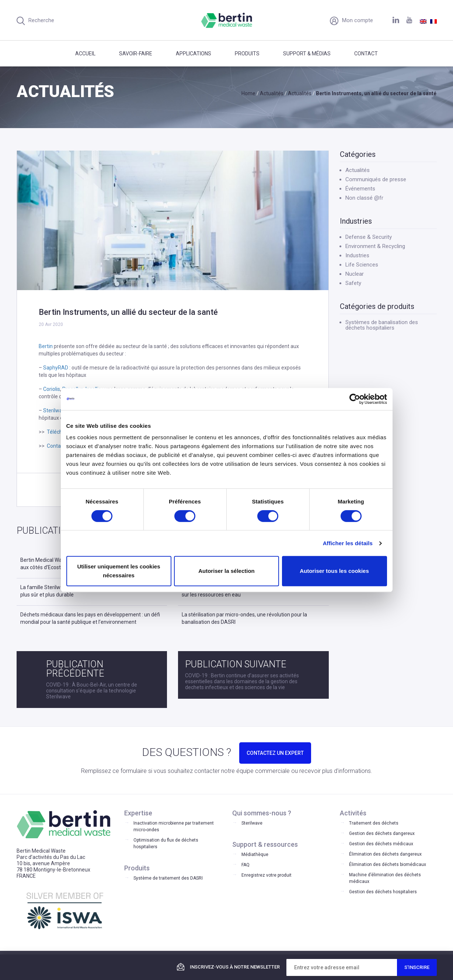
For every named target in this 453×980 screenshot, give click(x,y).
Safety (353, 283)
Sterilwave (55, 410)
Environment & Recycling (375, 246)
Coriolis (52, 389)
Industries (357, 255)
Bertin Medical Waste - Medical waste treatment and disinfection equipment (226, 20)
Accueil (85, 54)
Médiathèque (255, 855)
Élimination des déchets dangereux (385, 854)
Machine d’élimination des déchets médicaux (385, 878)
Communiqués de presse (376, 179)
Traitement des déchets (374, 823)
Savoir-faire (136, 54)
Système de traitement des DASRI (168, 878)
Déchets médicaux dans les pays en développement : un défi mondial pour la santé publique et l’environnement (90, 618)
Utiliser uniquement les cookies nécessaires (119, 571)
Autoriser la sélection (226, 571)
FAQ (245, 865)
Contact (366, 54)
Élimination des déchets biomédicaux (388, 864)
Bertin (46, 346)
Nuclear (355, 274)
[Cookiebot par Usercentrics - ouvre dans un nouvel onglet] (355, 399)
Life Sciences (362, 265)
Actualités (358, 170)
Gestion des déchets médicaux (381, 844)
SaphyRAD (56, 368)
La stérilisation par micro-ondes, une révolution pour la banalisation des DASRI (244, 618)
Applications (194, 54)
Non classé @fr (364, 198)
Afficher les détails (348, 543)
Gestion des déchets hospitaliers (383, 892)
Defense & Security (369, 237)
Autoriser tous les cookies (334, 571)
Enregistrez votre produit (266, 875)
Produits (247, 54)
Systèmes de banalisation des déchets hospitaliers (382, 325)
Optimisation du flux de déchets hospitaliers (166, 843)
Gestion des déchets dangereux (382, 833)
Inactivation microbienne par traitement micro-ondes (174, 826)
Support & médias (307, 54)
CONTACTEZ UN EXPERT (275, 753)
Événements (360, 189)
